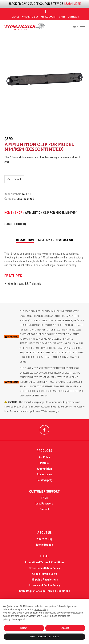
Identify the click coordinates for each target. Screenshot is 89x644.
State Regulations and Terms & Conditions (44, 591)
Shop (18, 213)
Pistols (44, 463)
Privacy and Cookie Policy (44, 585)
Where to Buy (30, 17)
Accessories (44, 474)
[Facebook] (46, 11)
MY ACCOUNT (49, 17)
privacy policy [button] (41, 610)
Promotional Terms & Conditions (44, 562)
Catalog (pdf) (44, 480)
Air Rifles (44, 457)
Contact (73, 17)
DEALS (16, 17)
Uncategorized (25, 199)
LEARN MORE (72, 4)
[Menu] (82, 27)
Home (8, 213)
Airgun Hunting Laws (44, 574)
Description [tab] (25, 240)
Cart (62, 17)
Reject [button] (24, 628)
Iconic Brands (44, 545)
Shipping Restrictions (44, 580)
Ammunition (44, 469)
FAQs (44, 498)
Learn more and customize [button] (44, 637)
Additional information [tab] (55, 240)
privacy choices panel (14, 619)
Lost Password (44, 504)
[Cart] (73, 27)
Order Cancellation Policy (44, 568)
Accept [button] (65, 628)
